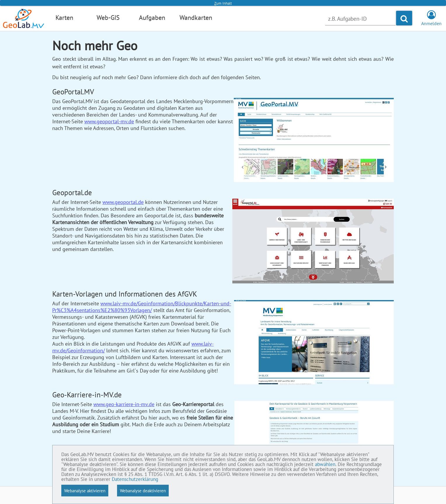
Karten (64, 17)
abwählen (325, 465)
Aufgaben (152, 17)
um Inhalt (223, 3)
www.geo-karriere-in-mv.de (124, 404)
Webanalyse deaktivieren (143, 491)
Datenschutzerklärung (135, 479)
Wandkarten (196, 17)
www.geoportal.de (123, 202)
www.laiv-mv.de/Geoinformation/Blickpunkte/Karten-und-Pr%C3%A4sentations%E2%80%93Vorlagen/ (142, 307)
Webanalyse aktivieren (85, 491)
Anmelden (431, 20)
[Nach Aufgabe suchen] (360, 19)
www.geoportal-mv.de (109, 121)
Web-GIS (108, 17)
